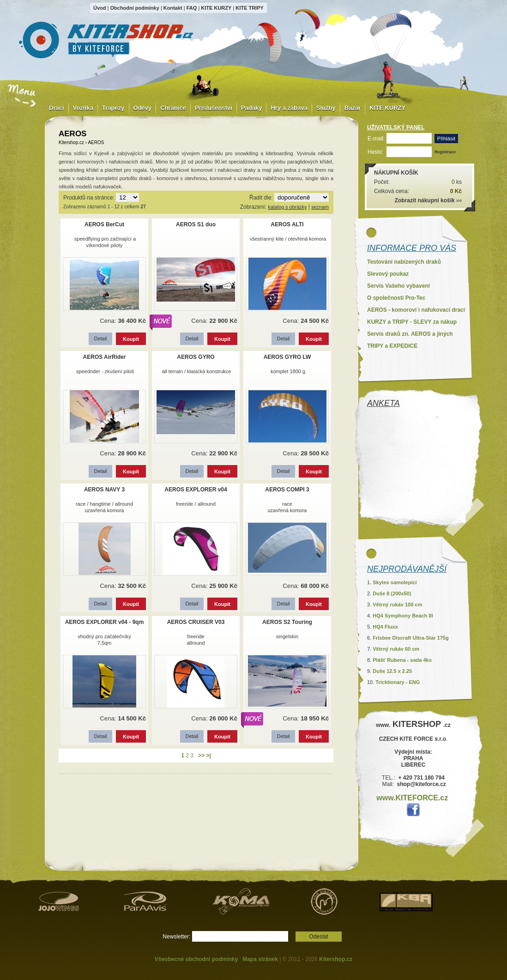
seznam (320, 207)
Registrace (445, 152)
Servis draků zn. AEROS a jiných (410, 334)
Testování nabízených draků (404, 262)
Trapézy (113, 108)
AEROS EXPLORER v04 (196, 490)
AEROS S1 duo (196, 224)
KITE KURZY (216, 8)
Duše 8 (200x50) (392, 593)
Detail (100, 339)
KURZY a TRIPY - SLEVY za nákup (412, 322)
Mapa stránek (260, 959)
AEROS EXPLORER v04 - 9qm (105, 622)
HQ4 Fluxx (385, 627)
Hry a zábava (289, 108)
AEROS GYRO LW (287, 357)
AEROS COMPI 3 (287, 490)
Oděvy (143, 108)
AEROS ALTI (287, 224)
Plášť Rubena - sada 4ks (402, 660)
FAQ (192, 8)
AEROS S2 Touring (287, 622)
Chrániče (173, 108)
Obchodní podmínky (134, 8)
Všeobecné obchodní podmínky (196, 959)
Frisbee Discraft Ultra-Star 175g (410, 638)
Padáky (252, 108)
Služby (326, 108)
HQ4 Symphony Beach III (403, 616)
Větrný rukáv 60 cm (396, 649)
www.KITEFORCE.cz (412, 798)
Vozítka (83, 108)
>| (208, 756)
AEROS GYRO (196, 357)
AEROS (96, 142)
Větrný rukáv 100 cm (397, 605)
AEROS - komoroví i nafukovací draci (416, 310)
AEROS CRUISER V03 (196, 622)
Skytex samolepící (395, 582)
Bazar (353, 108)
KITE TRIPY (250, 8)
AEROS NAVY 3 (104, 490)
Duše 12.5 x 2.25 (392, 671)
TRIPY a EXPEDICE (392, 346)
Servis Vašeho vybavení (398, 286)
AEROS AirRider (105, 357)
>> (201, 756)
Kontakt (173, 8)
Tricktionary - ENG (398, 682)
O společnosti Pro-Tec (396, 298)
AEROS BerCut (104, 224)
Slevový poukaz (388, 274)
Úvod (100, 8)
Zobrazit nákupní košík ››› (428, 200)
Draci (57, 108)
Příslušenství (214, 108)
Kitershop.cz (71, 142)
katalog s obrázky (287, 207)
